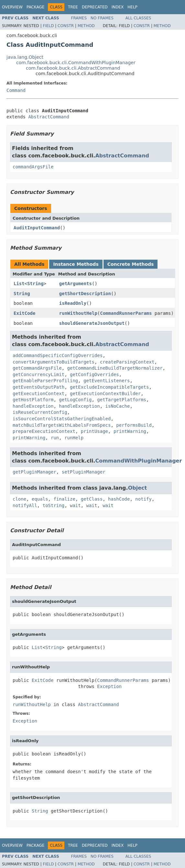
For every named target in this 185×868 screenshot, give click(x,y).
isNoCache (118, 406)
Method (86, 26)
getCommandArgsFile (37, 368)
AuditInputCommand (37, 228)
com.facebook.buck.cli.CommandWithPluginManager (76, 63)
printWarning (130, 431)
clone (19, 499)
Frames (79, 18)
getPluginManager (34, 472)
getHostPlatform (33, 400)
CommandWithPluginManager (138, 461)
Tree (73, 7)
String (35, 284)
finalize (64, 499)
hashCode (119, 499)
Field (48, 26)
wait (75, 505)
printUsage (94, 431)
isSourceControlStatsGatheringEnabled (62, 419)
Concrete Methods (131, 264)
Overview (12, 7)
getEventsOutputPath (38, 387)
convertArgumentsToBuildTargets (54, 362)
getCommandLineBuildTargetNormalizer (115, 368)
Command (16, 90)
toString (54, 505)
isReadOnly (73, 303)
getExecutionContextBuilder (105, 394)
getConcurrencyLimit (38, 374)
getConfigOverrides (94, 374)
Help (132, 7)
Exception (109, 686)
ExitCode (24, 313)
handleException (33, 406)
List (19, 284)
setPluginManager (84, 472)
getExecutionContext (38, 394)
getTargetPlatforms (122, 400)
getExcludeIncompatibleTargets (109, 387)
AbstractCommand (49, 117)
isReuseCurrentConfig (40, 412)
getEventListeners (107, 381)
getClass (92, 499)
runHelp (74, 438)
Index (118, 7)
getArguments (76, 284)
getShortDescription (85, 294)
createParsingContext (127, 362)
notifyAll (25, 505)
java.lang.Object (25, 57)
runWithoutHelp (78, 313)
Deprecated (95, 7)
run (55, 438)
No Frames (102, 18)
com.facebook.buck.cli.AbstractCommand (73, 68)
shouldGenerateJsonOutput (92, 323)
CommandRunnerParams (126, 313)
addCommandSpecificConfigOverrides (58, 355)
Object (138, 488)
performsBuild (134, 425)
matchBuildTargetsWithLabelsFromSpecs (62, 425)
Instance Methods (76, 264)
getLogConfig (75, 400)
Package (35, 7)
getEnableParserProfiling (45, 381)
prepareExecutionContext (44, 431)
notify (143, 499)
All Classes (138, 18)
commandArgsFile (33, 167)
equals (40, 499)
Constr (66, 26)
